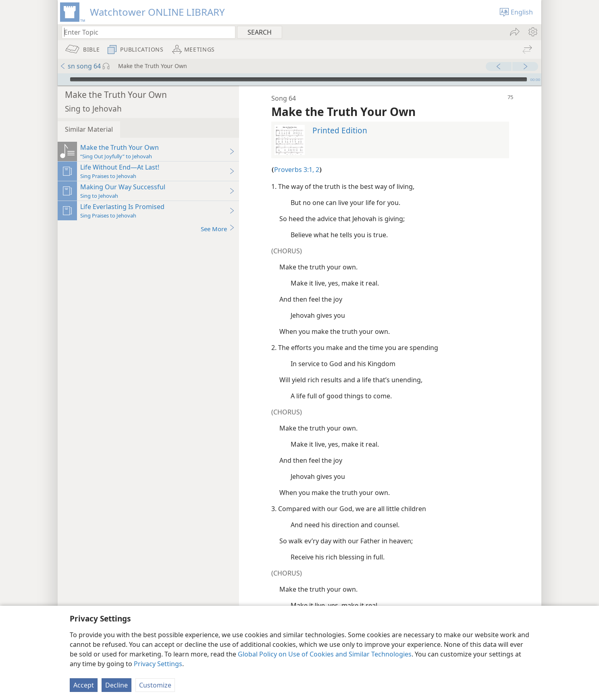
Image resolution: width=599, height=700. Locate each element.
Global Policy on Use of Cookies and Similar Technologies (325, 654)
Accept (84, 685)
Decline (116, 685)
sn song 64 (80, 66)
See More (218, 216)
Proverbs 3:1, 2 (297, 157)
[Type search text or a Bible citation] (145, 32)
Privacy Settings (158, 664)
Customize (155, 685)
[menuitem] (532, 32)
